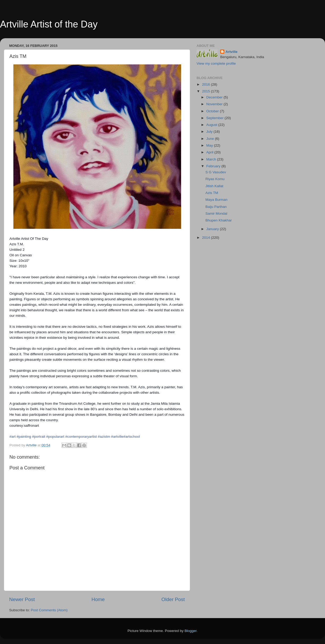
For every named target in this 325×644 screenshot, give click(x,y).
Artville (231, 52)
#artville (117, 437)
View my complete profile (216, 63)
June (211, 139)
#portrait (39, 437)
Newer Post (22, 599)
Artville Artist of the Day (49, 24)
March (212, 159)
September (215, 118)
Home (98, 599)
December (215, 97)
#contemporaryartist (81, 437)
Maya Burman (216, 200)
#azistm (104, 437)
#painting (24, 437)
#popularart (55, 437)
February (214, 166)
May (210, 145)
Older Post (173, 599)
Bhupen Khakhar (219, 220)
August (212, 125)
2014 (207, 238)
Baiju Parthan (216, 207)
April (210, 152)
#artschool (132, 437)
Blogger (191, 631)
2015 (207, 91)
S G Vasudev (216, 172)
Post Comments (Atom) (49, 610)
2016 (207, 84)
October (213, 111)
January (213, 229)
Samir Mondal (216, 213)
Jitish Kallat (214, 186)
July (210, 132)
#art (12, 437)
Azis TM (212, 193)
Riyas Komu (215, 179)
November (215, 104)
